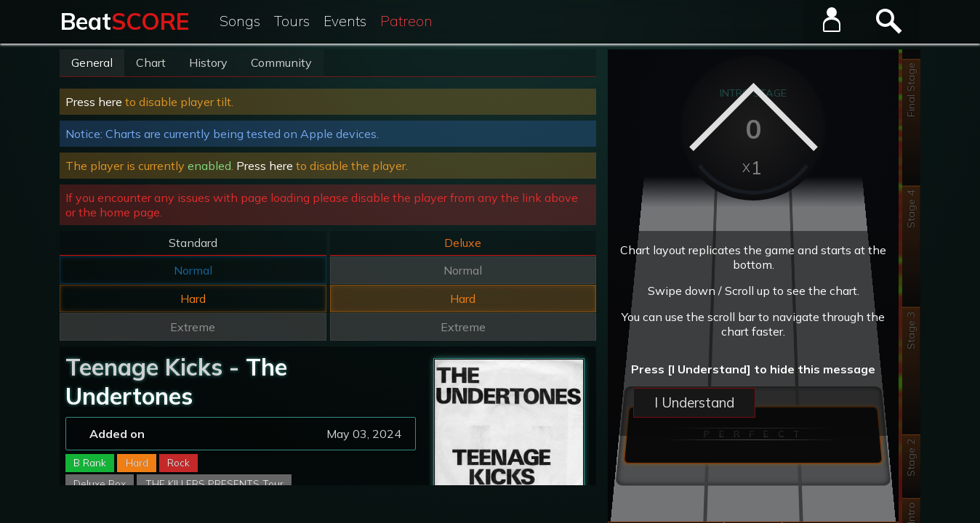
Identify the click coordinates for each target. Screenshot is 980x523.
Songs (240, 21)
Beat (125, 21)
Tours (292, 21)
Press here (94, 102)
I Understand (694, 402)
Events (345, 21)
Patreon (406, 21)
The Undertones (176, 381)
